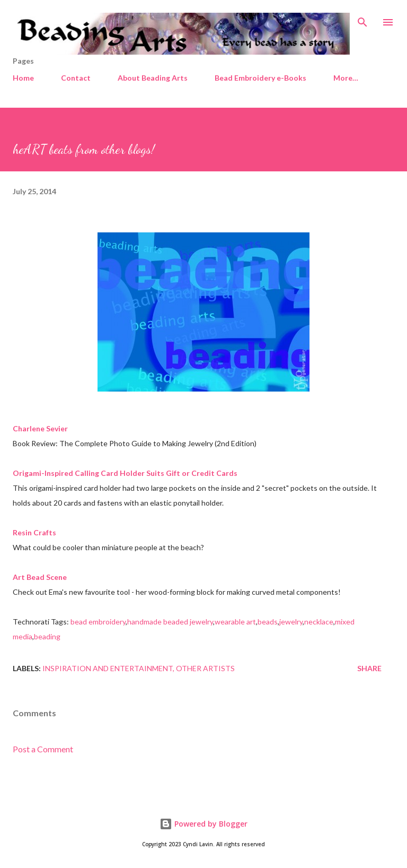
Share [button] (369, 668)
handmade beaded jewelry (170, 622)
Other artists (205, 668)
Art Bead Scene (40, 577)
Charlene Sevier (40, 428)
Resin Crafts (34, 532)
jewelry (291, 622)
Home (23, 78)
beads (268, 622)
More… (346, 78)
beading (47, 636)
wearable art (235, 622)
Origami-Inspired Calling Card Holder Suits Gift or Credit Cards (125, 473)
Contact (76, 78)
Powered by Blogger (203, 824)
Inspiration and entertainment (108, 668)
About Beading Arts (153, 78)
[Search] (362, 19)
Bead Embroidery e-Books (260, 78)
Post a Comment (43, 749)
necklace (319, 622)
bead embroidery (98, 622)
